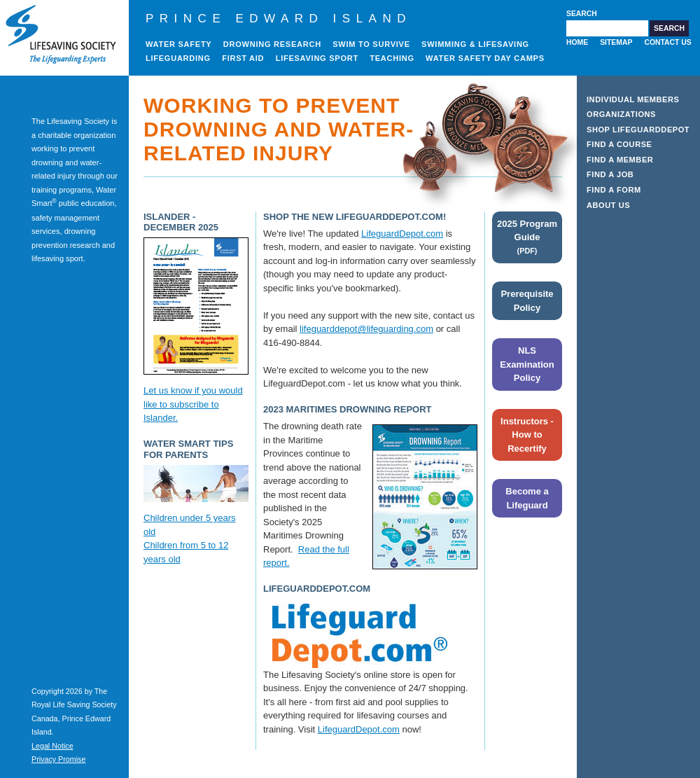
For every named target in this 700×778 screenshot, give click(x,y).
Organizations (621, 114)
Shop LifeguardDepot (638, 130)
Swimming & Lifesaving (475, 44)
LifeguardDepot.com (402, 234)
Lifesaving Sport (317, 58)
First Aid (243, 58)
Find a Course (619, 144)
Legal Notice (52, 746)
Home (577, 42)
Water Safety (178, 44)
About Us (608, 205)
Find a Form (614, 190)
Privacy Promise (58, 759)
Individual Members (633, 99)
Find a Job (610, 174)
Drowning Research (272, 44)
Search (582, 14)
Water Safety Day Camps (485, 58)
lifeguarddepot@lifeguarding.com (366, 329)
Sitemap (616, 42)
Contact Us (667, 42)
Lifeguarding (178, 58)
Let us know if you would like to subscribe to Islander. (193, 404)
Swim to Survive (371, 44)
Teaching (392, 58)
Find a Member (620, 160)
